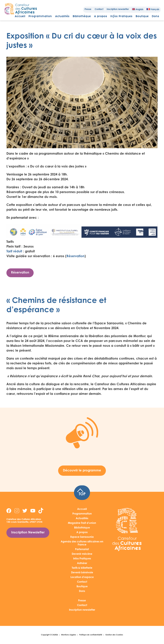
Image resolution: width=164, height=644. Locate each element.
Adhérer (82, 563)
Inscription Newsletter (28, 533)
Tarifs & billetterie (82, 568)
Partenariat (82, 549)
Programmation (40, 17)
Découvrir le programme (82, 471)
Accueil (20, 17)
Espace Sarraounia (82, 537)
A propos (101, 17)
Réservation (76, 256)
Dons (156, 17)
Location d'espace (82, 577)
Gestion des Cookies (114, 635)
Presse (88, 9)
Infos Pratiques (121, 17)
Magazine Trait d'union (82, 523)
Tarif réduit (14, 252)
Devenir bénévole (82, 573)
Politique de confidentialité (91, 635)
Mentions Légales (69, 635)
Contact (99, 9)
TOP (81, 492)
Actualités (62, 17)
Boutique (142, 17)
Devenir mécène (82, 554)
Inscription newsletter (118, 9)
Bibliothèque (82, 17)
